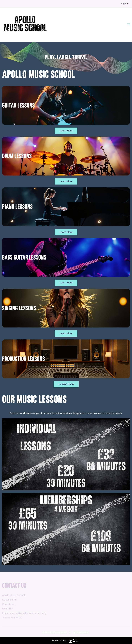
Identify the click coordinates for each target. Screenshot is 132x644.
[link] (66, 420)
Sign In (125, 4)
